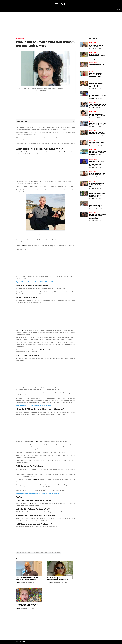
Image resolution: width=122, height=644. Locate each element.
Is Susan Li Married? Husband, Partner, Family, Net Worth (98, 95)
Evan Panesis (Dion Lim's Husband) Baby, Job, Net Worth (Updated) (96, 85)
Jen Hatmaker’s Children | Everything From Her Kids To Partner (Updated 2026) (97, 134)
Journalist (70, 10)
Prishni (93, 99)
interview (37, 480)
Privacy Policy (92, 642)
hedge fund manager (21, 553)
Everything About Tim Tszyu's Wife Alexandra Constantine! (98, 124)
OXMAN (43, 350)
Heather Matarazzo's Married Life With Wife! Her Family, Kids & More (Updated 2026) (97, 114)
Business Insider (63, 152)
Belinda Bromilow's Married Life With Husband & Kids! (97, 143)
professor (57, 553)
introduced (34, 442)
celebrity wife (44, 553)
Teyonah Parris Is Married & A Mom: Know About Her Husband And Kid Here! (98, 205)
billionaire (36, 553)
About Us (86, 642)
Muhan (92, 178)
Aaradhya (20, 49)
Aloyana (93, 156)
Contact (77, 10)
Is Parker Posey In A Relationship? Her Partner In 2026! (57, 580)
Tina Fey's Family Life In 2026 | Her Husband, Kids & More (98, 105)
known (22, 330)
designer (51, 553)
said (31, 503)
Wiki (57, 10)
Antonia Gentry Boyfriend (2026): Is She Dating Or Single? (96, 185)
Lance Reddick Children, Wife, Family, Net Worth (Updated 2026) (27, 580)
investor (30, 553)
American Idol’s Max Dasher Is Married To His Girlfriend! (27, 605)
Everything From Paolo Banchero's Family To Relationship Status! (96, 75)
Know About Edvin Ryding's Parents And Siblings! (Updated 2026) (97, 195)
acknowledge (33, 190)
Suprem (93, 146)
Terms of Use (99, 642)
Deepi (19, 582)
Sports (62, 10)
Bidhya (92, 108)
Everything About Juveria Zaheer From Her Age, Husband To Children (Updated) (96, 164)
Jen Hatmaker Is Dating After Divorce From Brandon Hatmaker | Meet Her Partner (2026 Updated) (97, 216)
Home (42, 10)
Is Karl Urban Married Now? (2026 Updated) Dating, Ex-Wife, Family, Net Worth (97, 175)
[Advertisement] (61, 25)
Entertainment (50, 10)
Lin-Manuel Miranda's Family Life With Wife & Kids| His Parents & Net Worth (97, 153)
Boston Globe (27, 245)
